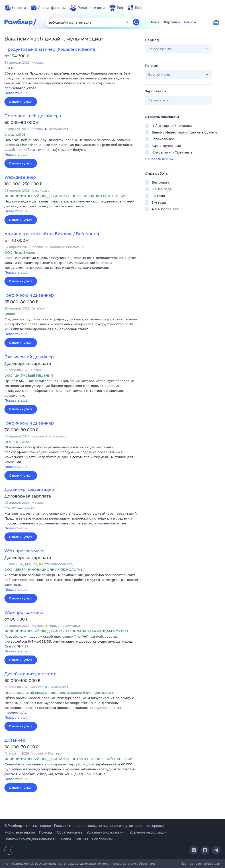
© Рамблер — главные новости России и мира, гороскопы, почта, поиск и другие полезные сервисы (84, 826)
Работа (190, 22)
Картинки (172, 22)
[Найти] (136, 22)
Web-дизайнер (20, 177)
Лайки (66, 839)
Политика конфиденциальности (30, 839)
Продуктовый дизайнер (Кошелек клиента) (51, 49)
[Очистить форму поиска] (127, 22)
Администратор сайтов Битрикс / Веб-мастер (52, 234)
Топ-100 (82, 839)
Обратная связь (70, 832)
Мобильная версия (20, 832)
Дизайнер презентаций (29, 490)
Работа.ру (213, 864)
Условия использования (106, 832)
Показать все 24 (159, 159)
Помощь (46, 832)
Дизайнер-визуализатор (30, 674)
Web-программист (24, 551)
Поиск (155, 22)
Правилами (147, 864)
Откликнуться (21, 102)
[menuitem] (15, 8)
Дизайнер (15, 740)
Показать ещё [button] (16, 93)
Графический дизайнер (29, 295)
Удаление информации (148, 832)
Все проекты (102, 839)
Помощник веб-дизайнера (33, 116)
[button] (71, 84)
